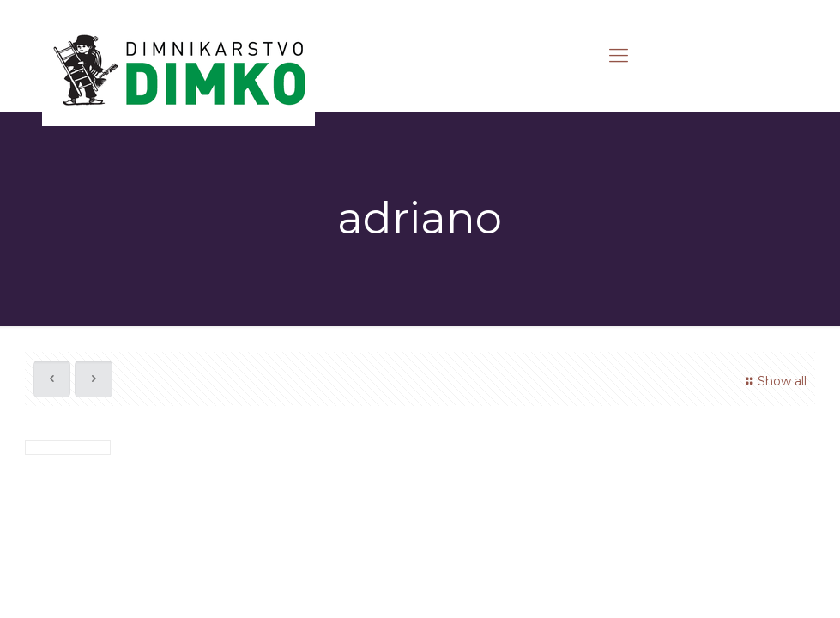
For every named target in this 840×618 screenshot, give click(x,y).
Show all (774, 381)
